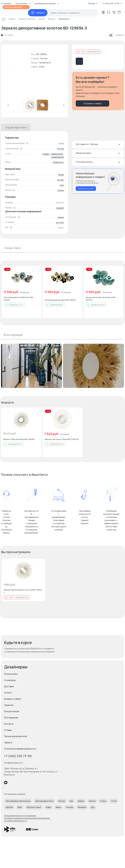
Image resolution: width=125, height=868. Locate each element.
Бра (71, 801)
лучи (62, 185)
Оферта (8, 742)
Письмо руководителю (16, 736)
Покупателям (11, 674)
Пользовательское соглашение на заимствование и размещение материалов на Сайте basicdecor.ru (27, 818)
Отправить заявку (93, 103)
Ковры (48, 807)
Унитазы (69, 807)
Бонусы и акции (12, 711)
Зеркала (9, 807)
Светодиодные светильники (18, 801)
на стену (60, 222)
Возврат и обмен (13, 699)
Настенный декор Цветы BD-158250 (60, 300)
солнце (60, 190)
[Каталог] (38, 13)
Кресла (92, 801)
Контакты (9, 724)
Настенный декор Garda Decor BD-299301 (19, 299)
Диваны (81, 801)
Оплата (8, 693)
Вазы (20, 807)
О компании (10, 680)
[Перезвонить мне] (98, 181)
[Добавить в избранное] (37, 270)
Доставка (9, 686)
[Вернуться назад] (4, 19)
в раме (61, 217)
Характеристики (16, 127)
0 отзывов (9, 35)
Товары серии (12, 248)
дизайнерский (58, 157)
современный (57, 154)
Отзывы (8, 730)
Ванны (58, 807)
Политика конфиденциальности (20, 749)
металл (60, 180)
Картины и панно (34, 807)
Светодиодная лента (44, 801)
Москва (93, 3)
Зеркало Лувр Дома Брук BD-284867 (19, 439)
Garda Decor (45, 63)
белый (61, 175)
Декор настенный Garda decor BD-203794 (101, 299)
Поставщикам (11, 718)
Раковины (82, 807)
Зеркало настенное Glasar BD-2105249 (62, 439)
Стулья (103, 801)
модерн (46, 154)
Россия (61, 149)
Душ (93, 807)
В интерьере (13, 335)
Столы (114, 801)
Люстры (62, 801)
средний (60, 208)
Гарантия (9, 705)
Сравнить (116, 35)
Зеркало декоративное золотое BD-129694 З (23, 591)
